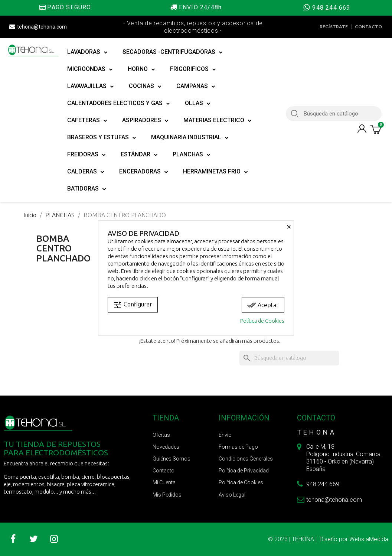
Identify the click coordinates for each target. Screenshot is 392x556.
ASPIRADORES (145, 120)
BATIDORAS (87, 189)
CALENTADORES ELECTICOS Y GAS (119, 103)
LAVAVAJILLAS (91, 86)
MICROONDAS (90, 69)
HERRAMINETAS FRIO (215, 172)
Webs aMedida (369, 539)
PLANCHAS (192, 155)
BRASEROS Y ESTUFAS (102, 137)
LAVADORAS (87, 52)
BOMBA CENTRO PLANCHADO (63, 248)
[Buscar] (289, 358)
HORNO (141, 69)
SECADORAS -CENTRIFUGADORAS (173, 52)
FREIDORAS (86, 155)
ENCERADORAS (144, 172)
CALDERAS (86, 172)
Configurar (133, 305)
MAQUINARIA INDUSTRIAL (190, 137)
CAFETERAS (87, 120)
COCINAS (145, 86)
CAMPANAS (196, 86)
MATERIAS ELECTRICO (218, 120)
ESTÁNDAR (139, 155)
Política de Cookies (262, 321)
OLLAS (198, 103)
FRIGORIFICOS (193, 69)
